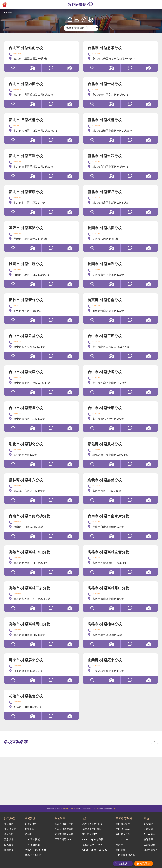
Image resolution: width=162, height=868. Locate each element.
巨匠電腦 (121, 853)
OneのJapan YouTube (95, 853)
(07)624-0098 (22, 641)
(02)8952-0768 (102, 128)
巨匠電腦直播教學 (125, 857)
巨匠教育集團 (124, 826)
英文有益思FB (90, 840)
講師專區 (148, 844)
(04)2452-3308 (102, 421)
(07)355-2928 (101, 641)
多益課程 (9, 840)
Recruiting (150, 840)
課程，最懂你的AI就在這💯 (112, 810)
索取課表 (145, 864)
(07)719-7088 (101, 604)
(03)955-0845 (101, 678)
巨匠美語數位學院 (64, 831)
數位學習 (60, 826)
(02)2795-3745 (23, 91)
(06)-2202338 (22, 531)
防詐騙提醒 (150, 849)
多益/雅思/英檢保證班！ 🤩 (51, 810)
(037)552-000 (101, 311)
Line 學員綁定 (32, 849)
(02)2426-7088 (23, 238)
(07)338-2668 (22, 604)
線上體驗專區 (151, 853)
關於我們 (148, 831)
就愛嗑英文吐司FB (92, 831)
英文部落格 (31, 831)
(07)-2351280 (22, 568)
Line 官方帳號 (32, 844)
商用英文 (9, 853)
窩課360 (120, 849)
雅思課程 (9, 844)
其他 (146, 826)
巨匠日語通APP (63, 844)
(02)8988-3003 (23, 165)
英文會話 (9, 831)
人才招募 (148, 835)
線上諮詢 (125, 864)
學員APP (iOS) (33, 857)
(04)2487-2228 (23, 384)
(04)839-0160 (101, 458)
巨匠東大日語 (123, 840)
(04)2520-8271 (23, 421)
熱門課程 (9, 826)
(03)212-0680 (101, 275)
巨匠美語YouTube (92, 849)
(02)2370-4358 (23, 55)
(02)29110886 (101, 201)
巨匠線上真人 (123, 835)
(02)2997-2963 (23, 201)
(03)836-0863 (22, 714)
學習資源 (30, 826)
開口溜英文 (10, 835)
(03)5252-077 (22, 311)
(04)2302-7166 (23, 348)
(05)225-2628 (101, 494)
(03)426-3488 (22, 275)
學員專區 (29, 840)
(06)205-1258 (101, 531)
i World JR (122, 844)
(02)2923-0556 (102, 165)
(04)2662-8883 (102, 384)
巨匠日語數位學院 (64, 835)
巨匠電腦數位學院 (64, 840)
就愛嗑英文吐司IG (92, 835)
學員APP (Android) (35, 853)
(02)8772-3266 (102, 55)
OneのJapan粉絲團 (93, 844)
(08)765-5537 (22, 678)
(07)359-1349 (101, 568)
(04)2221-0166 (102, 348)
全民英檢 (9, 849)
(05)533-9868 (22, 494)
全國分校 (16, 12)
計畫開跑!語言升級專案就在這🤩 (81, 815)
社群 (85, 826)
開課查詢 (29, 835)
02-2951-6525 (22, 128)
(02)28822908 (101, 91)
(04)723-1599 (22, 458)
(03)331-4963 (101, 238)
